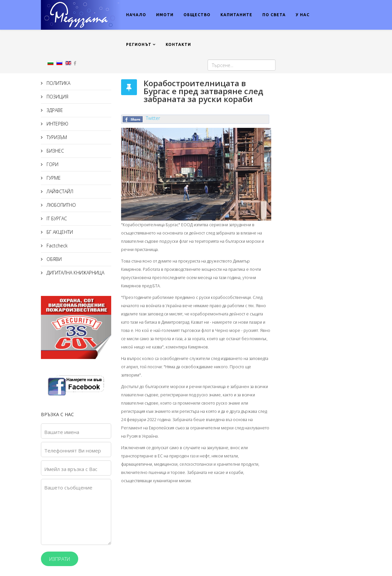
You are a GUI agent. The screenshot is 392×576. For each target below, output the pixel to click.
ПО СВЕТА (274, 15)
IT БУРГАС (56, 218)
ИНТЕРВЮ (57, 124)
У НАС (303, 15)
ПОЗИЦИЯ (57, 97)
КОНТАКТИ (178, 44)
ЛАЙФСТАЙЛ (59, 191)
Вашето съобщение (68, 487)
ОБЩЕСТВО (197, 15)
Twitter (153, 118)
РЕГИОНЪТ (139, 44)
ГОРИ (52, 164)
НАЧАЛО (136, 15)
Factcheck (56, 246)
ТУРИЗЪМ (56, 137)
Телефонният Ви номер (73, 450)
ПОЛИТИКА (58, 83)
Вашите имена (62, 432)
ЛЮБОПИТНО (61, 205)
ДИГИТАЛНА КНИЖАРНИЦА (75, 273)
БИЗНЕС (55, 151)
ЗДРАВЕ (54, 110)
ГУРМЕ (53, 178)
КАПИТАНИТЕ (236, 15)
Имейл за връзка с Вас (71, 469)
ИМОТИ (165, 15)
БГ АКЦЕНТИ (59, 232)
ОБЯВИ (53, 259)
